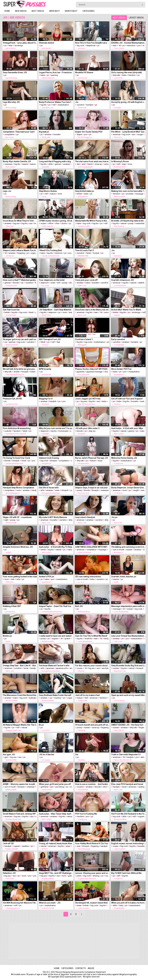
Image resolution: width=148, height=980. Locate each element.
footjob (96, 253)
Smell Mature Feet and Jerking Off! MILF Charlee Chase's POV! (20, 814)
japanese (81, 372)
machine (58, 698)
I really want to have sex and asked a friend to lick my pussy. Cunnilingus (56, 636)
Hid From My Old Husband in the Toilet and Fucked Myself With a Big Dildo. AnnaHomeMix (129, 814)
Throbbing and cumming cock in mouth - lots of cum (129, 547)
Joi (77, 102)
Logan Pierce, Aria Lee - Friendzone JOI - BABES (56, 72)
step (124, 164)
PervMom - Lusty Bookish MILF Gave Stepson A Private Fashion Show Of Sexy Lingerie (129, 132)
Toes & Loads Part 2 (84, 250)
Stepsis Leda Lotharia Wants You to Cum (20, 250)
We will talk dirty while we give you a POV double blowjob (20, 369)
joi (5, 45)
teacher (116, 579)
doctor (64, 223)
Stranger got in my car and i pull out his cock (20, 339)
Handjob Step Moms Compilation (18, 488)
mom (130, 164)
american (117, 134)
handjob (90, 105)
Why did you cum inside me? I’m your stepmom (56, 428)
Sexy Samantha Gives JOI (15, 72)
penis (79, 876)
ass (133, 134)
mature (33, 164)
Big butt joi (44, 132)
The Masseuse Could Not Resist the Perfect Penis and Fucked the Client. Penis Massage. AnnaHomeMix (20, 695)
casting (141, 787)
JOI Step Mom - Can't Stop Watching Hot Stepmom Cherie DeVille (56, 310)
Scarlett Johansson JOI (122, 280)
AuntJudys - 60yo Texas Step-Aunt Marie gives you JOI (56, 814)
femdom (132, 75)
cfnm (57, 223)
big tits (44, 105)
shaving (96, 876)
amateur (48, 134)
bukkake (33, 698)
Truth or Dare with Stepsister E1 (126, 754)
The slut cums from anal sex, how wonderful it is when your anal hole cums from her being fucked (92, 161)
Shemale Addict (47, 43)
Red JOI (79, 606)
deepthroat (91, 45)
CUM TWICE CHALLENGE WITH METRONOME (92, 547)
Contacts (81, 968)
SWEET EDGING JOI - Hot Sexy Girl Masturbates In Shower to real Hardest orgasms (129, 725)
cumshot (80, 105)
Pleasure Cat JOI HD (12, 399)
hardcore (59, 253)
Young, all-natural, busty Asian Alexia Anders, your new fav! (56, 843)
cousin (80, 668)
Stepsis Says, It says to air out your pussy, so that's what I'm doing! (92, 488)
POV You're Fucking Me (86, 814)
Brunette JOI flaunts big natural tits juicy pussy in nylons (129, 221)
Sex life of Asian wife (49, 488)
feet (58, 342)
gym (6, 757)
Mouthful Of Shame (84, 72)
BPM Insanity (45, 369)
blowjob (25, 372)
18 (120, 45)
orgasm (34, 253)
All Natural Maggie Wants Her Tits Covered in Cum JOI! (20, 725)
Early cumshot (118, 339)
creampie (8, 164)
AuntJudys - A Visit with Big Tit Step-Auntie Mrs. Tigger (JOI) (56, 547)
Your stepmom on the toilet (52, 280)
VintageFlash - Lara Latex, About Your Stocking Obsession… (20, 43)
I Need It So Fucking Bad (50, 250)
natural (25, 164)
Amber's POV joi (47, 577)
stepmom (45, 283)
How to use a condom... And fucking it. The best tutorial (92, 784)
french (90, 164)
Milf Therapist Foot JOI (50, 339)
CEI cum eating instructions (88, 577)
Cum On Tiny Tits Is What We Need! (91, 636)
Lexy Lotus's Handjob (85, 517)
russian (129, 550)
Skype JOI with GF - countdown (17, 517)
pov (139, 45)
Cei (77, 754)
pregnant (37, 876)
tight (6, 520)
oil (124, 609)
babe (43, 75)
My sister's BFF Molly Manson (53, 517)
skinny (143, 757)
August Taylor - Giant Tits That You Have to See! (56, 606)
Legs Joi (7, 191)
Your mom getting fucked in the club (20, 577)
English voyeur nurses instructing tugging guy (129, 843)
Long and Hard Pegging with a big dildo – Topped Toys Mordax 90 (56, 161)
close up (98, 164)
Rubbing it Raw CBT (12, 606)
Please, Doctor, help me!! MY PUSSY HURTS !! (92, 369)
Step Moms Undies (48, 191)
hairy (121, 905)
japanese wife (62, 668)
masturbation (63, 105)
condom (80, 787)
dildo (51, 164)
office (51, 223)
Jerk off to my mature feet (87, 695)
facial (24, 461)
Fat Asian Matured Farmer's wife (54, 666)
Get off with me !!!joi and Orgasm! (127, 399)
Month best (71, 11)
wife (42, 490)
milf (54, 105)
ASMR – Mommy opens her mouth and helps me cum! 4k (20, 784)
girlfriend (44, 787)
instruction (131, 45)
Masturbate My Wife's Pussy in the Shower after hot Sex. (92, 221)
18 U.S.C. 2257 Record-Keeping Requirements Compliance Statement (74, 972)
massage (139, 194)
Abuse (91, 968)
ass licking (106, 668)
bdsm (33, 372)
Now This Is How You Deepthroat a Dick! (92, 43)
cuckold (8, 431)
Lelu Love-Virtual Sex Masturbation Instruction (129, 636)
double (17, 372)
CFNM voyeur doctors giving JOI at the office (56, 221)
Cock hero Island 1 (84, 339)
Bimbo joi (7, 636)
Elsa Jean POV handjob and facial (127, 784)
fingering (21, 253)
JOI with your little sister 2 (87, 428)
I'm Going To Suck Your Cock (16, 458)
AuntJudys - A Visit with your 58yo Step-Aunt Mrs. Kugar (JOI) (129, 428)
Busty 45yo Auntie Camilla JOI (17, 161)
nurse (100, 461)
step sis (92, 431)
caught (136, 490)
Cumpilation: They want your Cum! (19, 132)
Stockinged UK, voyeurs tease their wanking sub (92, 903)
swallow (25, 846)
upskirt (67, 639)
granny (131, 431)
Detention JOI (9, 873)
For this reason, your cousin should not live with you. (92, 666)
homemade (63, 431)
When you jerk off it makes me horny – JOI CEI (129, 903)
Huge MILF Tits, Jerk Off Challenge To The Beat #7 (56, 873)
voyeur (43, 223)
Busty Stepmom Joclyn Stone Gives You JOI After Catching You (129, 488)
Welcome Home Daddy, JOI (124, 458)
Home (7, 11)
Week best (54, 11)
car (22, 283)
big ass (16, 223)
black (31, 312)
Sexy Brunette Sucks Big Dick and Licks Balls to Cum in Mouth (129, 666)
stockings (19, 45)
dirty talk (116, 75)
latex (10, 45)
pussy (131, 223)
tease (79, 905)
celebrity (142, 283)
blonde (16, 283)
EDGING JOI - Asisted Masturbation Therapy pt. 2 (129, 43)
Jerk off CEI (8, 843)
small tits (88, 639)
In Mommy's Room (120, 161)
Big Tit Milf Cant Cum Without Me (126, 873)
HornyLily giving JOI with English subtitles (129, 102)
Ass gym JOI (9, 754)
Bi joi (41, 725)
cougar (140, 134)
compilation (9, 134)
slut (78, 164)
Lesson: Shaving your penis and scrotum (92, 873)
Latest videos (136, 18)
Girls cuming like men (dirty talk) (127, 72)
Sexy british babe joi (85, 191)
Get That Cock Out (11, 310)
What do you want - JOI (50, 903)
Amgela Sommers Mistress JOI (18, 547)
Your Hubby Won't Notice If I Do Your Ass (92, 843)
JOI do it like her (47, 754)
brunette (57, 134)
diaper (79, 134)
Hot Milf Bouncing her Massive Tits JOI (20, 903)
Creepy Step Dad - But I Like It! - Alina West (20, 666)
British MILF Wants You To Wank (126, 310)
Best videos (38, 11)
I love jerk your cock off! (87, 280)
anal (84, 164)
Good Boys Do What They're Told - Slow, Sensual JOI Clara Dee (20, 221)
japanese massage (94, 372)
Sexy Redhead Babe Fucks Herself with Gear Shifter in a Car (56, 695)
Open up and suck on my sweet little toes (129, 695)
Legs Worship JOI (11, 102)
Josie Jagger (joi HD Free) (88, 399)
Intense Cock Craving (49, 458)
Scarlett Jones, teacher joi (124, 577)
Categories (89, 11)
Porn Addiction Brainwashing (17, 428)
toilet (53, 283)
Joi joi (114, 517)
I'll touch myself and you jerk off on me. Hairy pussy (92, 725)
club (13, 579)
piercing (54, 75)
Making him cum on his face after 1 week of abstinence (129, 191)
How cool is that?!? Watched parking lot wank (20, 280)
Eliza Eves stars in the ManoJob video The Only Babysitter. (92, 310)
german (58, 164)
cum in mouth (119, 550)
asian (57, 490)
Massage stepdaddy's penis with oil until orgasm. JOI (129, 606)
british (79, 194)
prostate (130, 194)
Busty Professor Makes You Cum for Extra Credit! (56, 102)
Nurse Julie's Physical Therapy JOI (92, 458)
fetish (89, 253)
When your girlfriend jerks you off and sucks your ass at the (56, 784)
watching (73, 312)
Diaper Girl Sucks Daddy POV (89, 132)
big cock (80, 45)
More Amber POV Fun (121, 369)
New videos (21, 11)
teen (115, 45)
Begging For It (46, 399)
